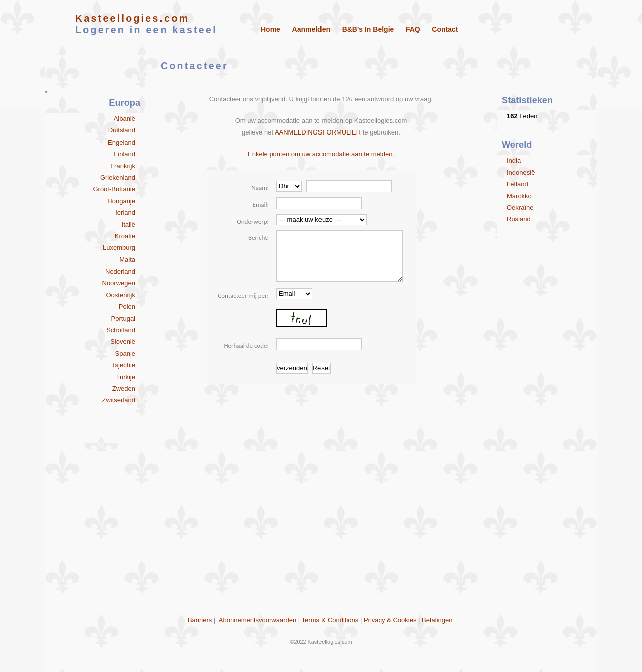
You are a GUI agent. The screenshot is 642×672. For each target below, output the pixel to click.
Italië (129, 225)
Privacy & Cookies (390, 620)
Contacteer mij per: (243, 295)
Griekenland (118, 177)
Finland (125, 154)
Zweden (124, 389)
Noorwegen (119, 283)
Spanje (125, 354)
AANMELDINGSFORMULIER (318, 132)
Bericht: (259, 238)
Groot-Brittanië (114, 189)
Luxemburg (119, 248)
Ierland (125, 213)
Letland (517, 184)
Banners (200, 620)
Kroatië (125, 236)
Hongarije (121, 201)
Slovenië (123, 342)
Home (271, 29)
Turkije (126, 377)
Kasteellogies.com (132, 18)
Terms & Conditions (330, 620)
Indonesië (521, 172)
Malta (127, 260)
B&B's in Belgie (368, 29)
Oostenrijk (121, 295)
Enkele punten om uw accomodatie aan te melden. (321, 154)
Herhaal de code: (246, 346)
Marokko (519, 196)
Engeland (122, 142)
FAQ (413, 29)
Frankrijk (123, 166)
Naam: (260, 187)
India (514, 160)
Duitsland (122, 130)
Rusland (519, 219)
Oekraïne (520, 208)
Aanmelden (311, 29)
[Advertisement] (321, 546)
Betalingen (437, 620)
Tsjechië (124, 365)
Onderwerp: (253, 222)
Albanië (125, 119)
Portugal (123, 318)
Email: (261, 205)
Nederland (120, 271)
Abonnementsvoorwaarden (258, 620)
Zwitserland (119, 400)
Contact (445, 29)
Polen (127, 306)
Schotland (121, 330)
